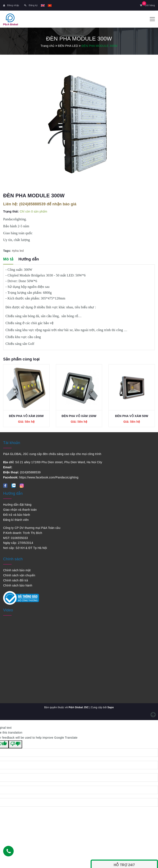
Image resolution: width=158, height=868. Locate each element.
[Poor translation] (15, 744)
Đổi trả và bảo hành (17, 515)
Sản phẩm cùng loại (21, 359)
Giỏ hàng (147, 5)
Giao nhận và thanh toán (20, 510)
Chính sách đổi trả (16, 580)
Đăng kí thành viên (16, 520)
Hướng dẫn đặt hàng (17, 505)
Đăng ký (31, 5)
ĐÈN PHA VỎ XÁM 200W (26, 416)
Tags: (8, 251)
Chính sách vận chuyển (19, 575)
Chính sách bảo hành (18, 585)
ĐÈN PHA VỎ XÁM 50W (132, 416)
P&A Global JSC (79, 707)
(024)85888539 (32, 204)
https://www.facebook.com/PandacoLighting (49, 477)
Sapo (111, 707)
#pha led (18, 251)
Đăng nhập (11, 5)
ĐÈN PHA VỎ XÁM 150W (79, 416)
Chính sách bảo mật (17, 570)
